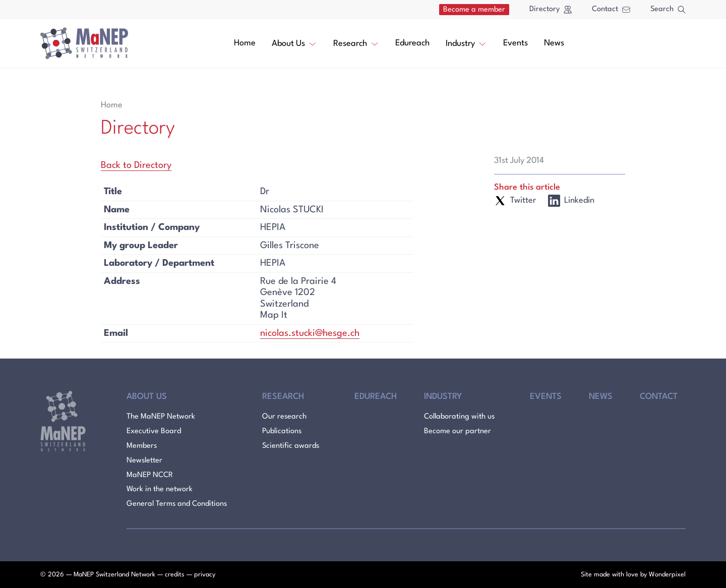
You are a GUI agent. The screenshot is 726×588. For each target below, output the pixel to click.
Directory (551, 10)
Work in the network (160, 489)
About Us (294, 43)
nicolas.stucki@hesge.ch (310, 333)
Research (356, 43)
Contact (611, 9)
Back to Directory (136, 165)
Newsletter (144, 461)
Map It (274, 315)
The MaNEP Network (161, 417)
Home (245, 43)
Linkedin (571, 201)
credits (175, 575)
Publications (282, 431)
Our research (284, 417)
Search (668, 10)
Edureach (412, 43)
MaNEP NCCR (150, 475)
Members (142, 446)
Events (516, 43)
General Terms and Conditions (177, 504)
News (554, 43)
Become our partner (458, 431)
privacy (205, 575)
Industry (466, 43)
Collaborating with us (459, 417)
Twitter (515, 201)
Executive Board (154, 431)
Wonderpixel (667, 575)
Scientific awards (291, 446)
